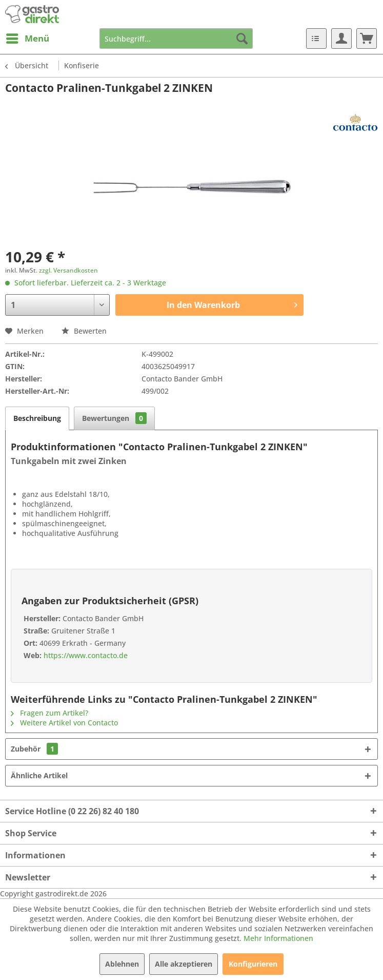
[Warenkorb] (367, 39)
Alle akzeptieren (184, 964)
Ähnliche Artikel (39, 775)
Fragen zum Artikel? (49, 713)
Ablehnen (122, 964)
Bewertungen (114, 418)
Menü (28, 37)
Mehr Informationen (278, 938)
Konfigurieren (253, 964)
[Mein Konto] (341, 39)
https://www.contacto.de (85, 655)
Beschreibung (37, 418)
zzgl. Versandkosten (68, 270)
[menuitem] (27, 39)
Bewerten (84, 331)
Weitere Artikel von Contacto (64, 723)
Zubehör (34, 749)
